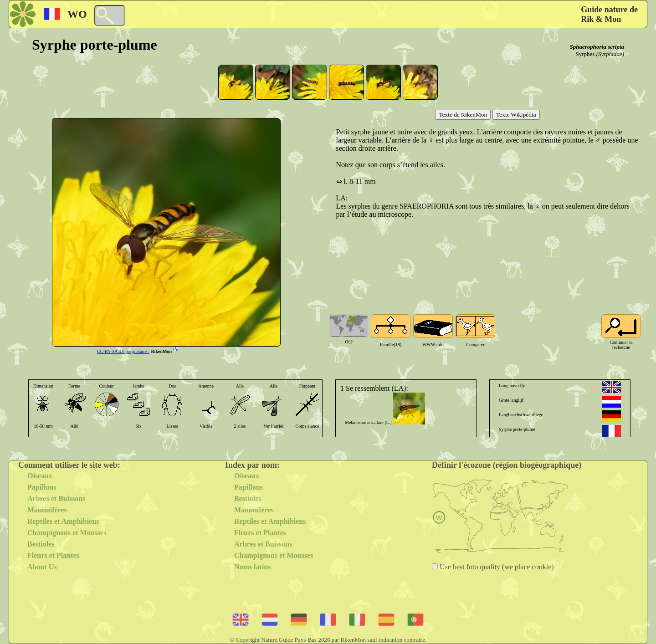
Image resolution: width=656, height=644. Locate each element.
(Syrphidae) (610, 54)
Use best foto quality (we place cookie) (496, 567)
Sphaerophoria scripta (597, 47)
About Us (42, 567)
